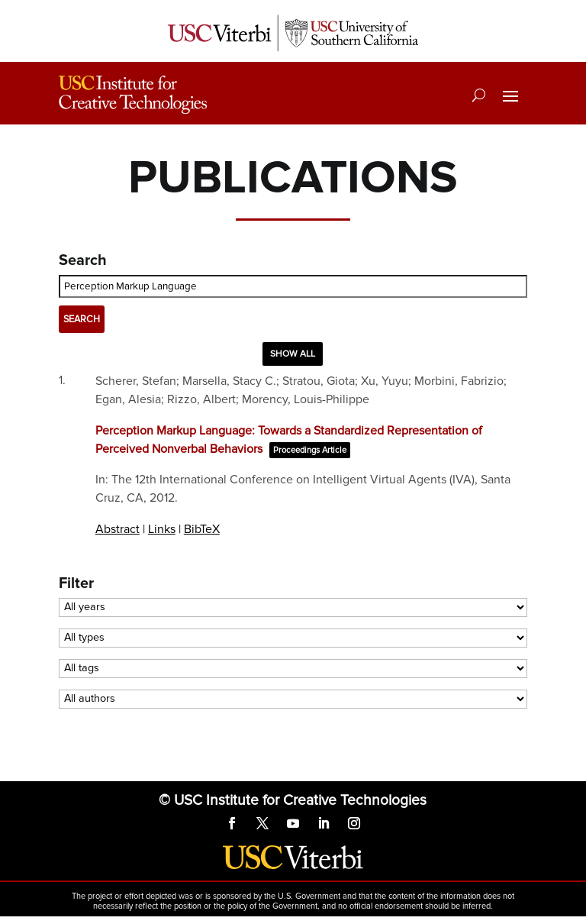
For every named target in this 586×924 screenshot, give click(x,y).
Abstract (118, 645)
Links (162, 645)
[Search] (479, 95)
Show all (293, 470)
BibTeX (202, 645)
